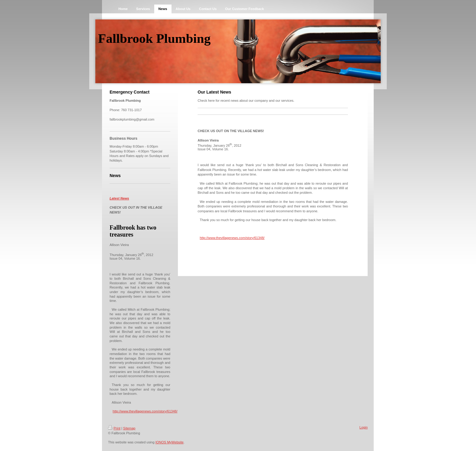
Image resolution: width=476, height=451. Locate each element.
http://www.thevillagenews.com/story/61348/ (145, 411)
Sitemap (129, 428)
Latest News (119, 198)
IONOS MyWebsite (170, 442)
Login (364, 427)
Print (114, 428)
